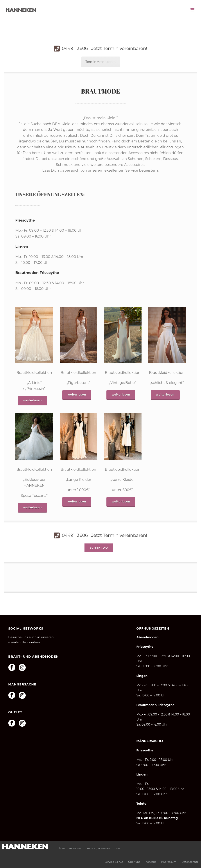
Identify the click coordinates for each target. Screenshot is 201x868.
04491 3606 (104, 48)
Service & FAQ (114, 862)
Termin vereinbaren (101, 62)
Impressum (169, 862)
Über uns (134, 862)
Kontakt (151, 862)
